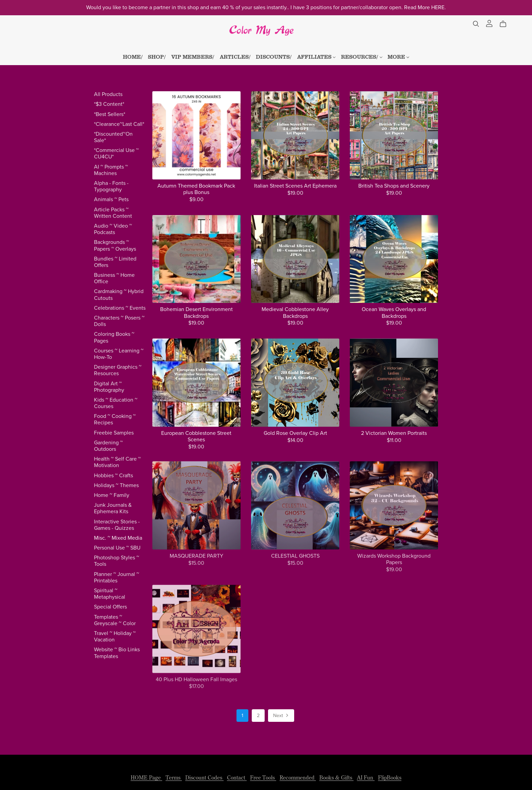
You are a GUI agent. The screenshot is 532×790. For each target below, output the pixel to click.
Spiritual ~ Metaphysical (110, 594)
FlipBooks (390, 777)
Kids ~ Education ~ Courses (116, 403)
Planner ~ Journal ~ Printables (117, 577)
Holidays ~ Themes (116, 485)
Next (281, 716)
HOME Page (146, 777)
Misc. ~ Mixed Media (118, 538)
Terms (174, 777)
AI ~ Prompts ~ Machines (111, 170)
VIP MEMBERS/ (193, 56)
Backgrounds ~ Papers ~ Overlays (115, 245)
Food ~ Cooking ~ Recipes (115, 419)
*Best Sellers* (110, 114)
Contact (237, 777)
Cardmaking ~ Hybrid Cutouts (119, 295)
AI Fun (366, 777)
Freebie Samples (114, 433)
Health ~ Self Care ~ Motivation (117, 462)
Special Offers (110, 607)
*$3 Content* (109, 104)
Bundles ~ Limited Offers (115, 262)
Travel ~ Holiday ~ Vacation (115, 637)
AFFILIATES (316, 56)
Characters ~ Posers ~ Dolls (119, 321)
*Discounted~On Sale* (113, 137)
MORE (398, 56)
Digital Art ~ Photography (109, 387)
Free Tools (263, 777)
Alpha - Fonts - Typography (111, 186)
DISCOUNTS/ (274, 56)
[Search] (476, 24)
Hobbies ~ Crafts (113, 476)
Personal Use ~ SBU (117, 548)
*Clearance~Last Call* (119, 124)
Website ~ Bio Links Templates (117, 653)
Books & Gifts (336, 777)
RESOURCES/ (362, 56)
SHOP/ (157, 56)
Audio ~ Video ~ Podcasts (113, 229)
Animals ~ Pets (111, 199)
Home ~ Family (112, 495)
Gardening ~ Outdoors (108, 446)
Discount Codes (204, 777)
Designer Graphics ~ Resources (118, 370)
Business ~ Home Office (114, 278)
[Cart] (506, 24)
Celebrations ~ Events (120, 308)
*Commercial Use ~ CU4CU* (116, 153)
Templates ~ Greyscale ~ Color (115, 620)
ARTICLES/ (235, 56)
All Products (108, 94)
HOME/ (133, 56)
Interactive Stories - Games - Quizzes (117, 525)
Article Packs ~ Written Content (113, 213)
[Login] (489, 23)
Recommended (298, 777)
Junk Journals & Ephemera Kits (113, 508)
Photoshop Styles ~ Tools (117, 561)
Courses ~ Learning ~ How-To (119, 354)
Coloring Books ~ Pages (114, 337)
